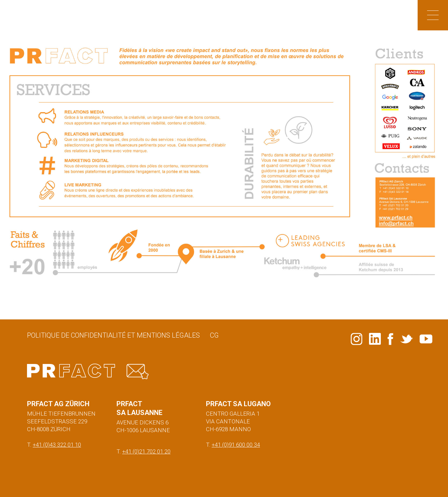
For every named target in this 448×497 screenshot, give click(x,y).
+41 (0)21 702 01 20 (146, 451)
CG (214, 335)
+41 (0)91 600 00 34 (236, 445)
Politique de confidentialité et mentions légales (113, 335)
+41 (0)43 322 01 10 (57, 445)
